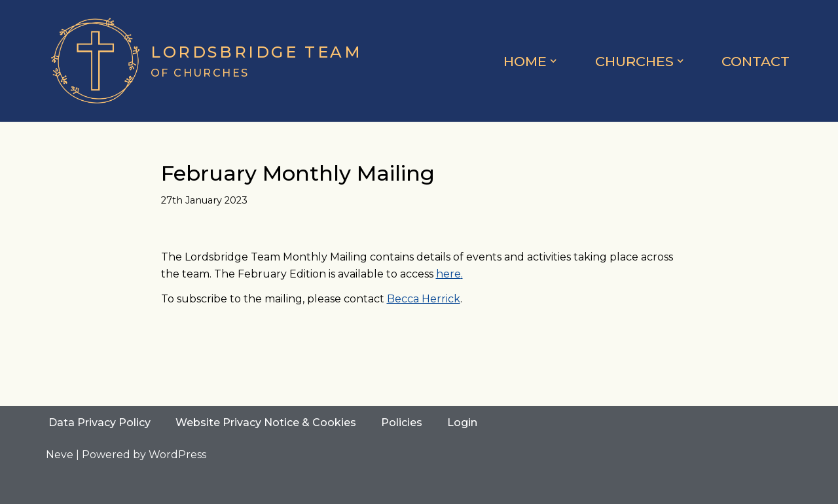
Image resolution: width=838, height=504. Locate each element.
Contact (756, 61)
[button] (553, 61)
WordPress (177, 455)
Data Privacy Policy (100, 423)
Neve (60, 455)
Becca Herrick (424, 299)
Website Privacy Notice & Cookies (266, 423)
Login (462, 423)
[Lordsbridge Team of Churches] (204, 61)
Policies (402, 423)
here (448, 274)
